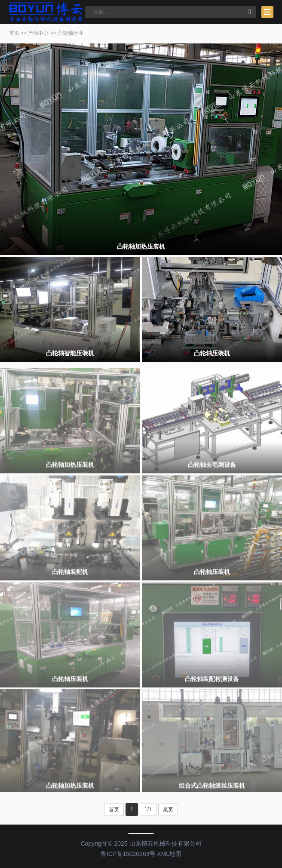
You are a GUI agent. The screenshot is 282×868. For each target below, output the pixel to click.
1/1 (148, 810)
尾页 (168, 810)
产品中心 (38, 33)
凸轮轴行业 (70, 33)
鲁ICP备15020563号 (128, 854)
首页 (14, 33)
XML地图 (169, 854)
